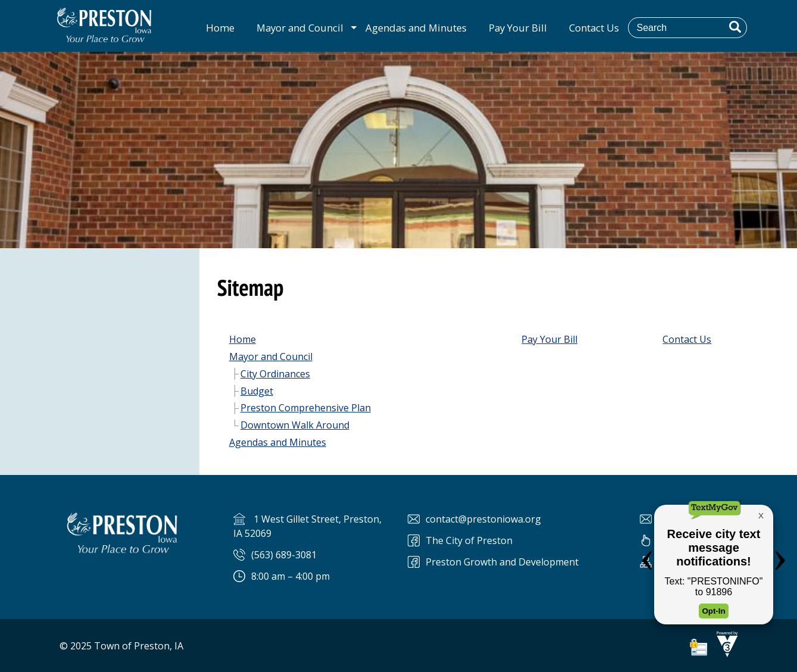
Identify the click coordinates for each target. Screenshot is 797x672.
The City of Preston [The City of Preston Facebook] (469, 540)
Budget (257, 391)
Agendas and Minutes (416, 28)
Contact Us (594, 28)
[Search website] (696, 27)
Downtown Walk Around (295, 425)
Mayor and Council (300, 28)
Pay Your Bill (518, 28)
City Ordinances (275, 374)
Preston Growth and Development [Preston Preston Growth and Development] (502, 562)
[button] (735, 27)
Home (220, 28)
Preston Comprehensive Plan (306, 408)
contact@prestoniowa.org (483, 519)
